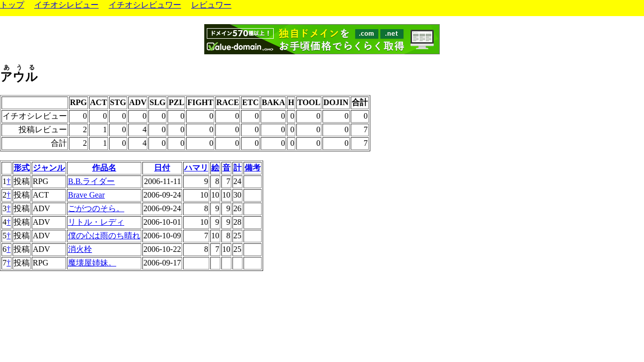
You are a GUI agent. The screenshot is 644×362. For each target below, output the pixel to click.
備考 (253, 168)
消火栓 (80, 249)
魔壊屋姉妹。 (92, 263)
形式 (22, 168)
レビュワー (211, 5)
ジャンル (49, 168)
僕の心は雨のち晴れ (104, 236)
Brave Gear (86, 195)
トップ (12, 5)
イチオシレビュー (66, 5)
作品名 (104, 168)
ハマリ (196, 168)
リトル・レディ (96, 222)
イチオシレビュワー (145, 5)
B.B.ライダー (91, 181)
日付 (162, 168)
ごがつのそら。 (96, 208)
